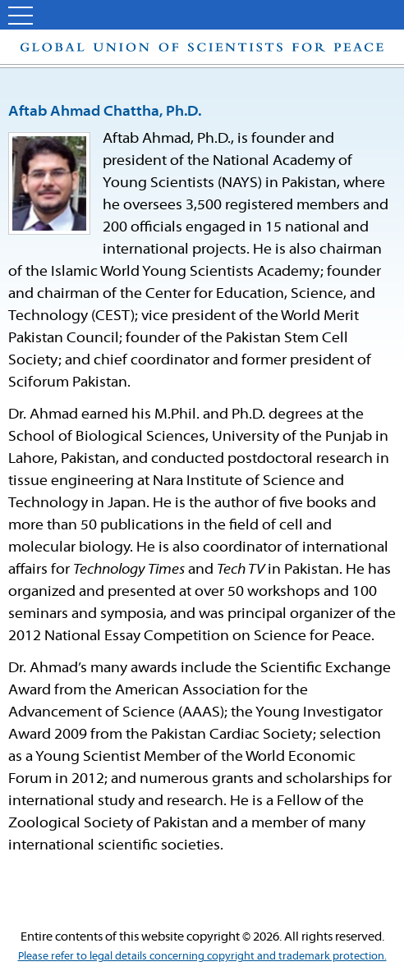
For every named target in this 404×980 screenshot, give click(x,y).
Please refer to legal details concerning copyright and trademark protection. (202, 957)
